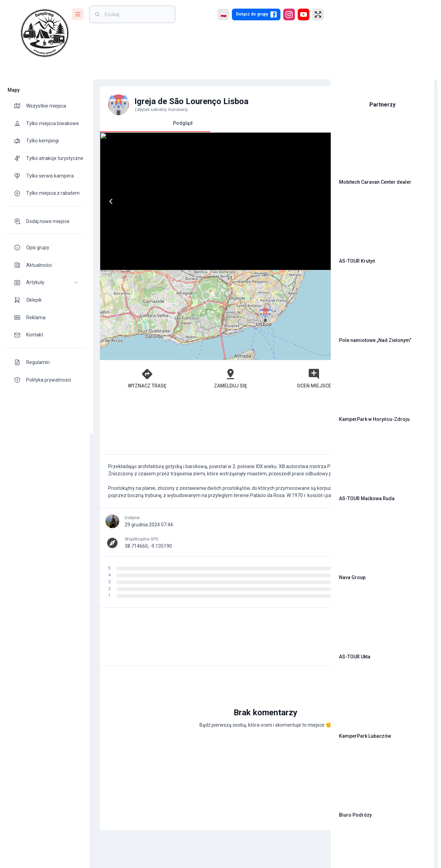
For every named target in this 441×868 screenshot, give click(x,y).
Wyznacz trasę (129, 378)
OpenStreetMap (278, 357)
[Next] (306, 201)
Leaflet (247, 357)
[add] (302, 800)
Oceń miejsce (237, 378)
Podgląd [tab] (152, 126)
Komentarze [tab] (262, 123)
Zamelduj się (183, 378)
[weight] (136, 14)
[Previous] (107, 201)
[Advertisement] (207, 425)
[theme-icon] (20, 106)
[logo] (45, 33)
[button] (45, 282)
